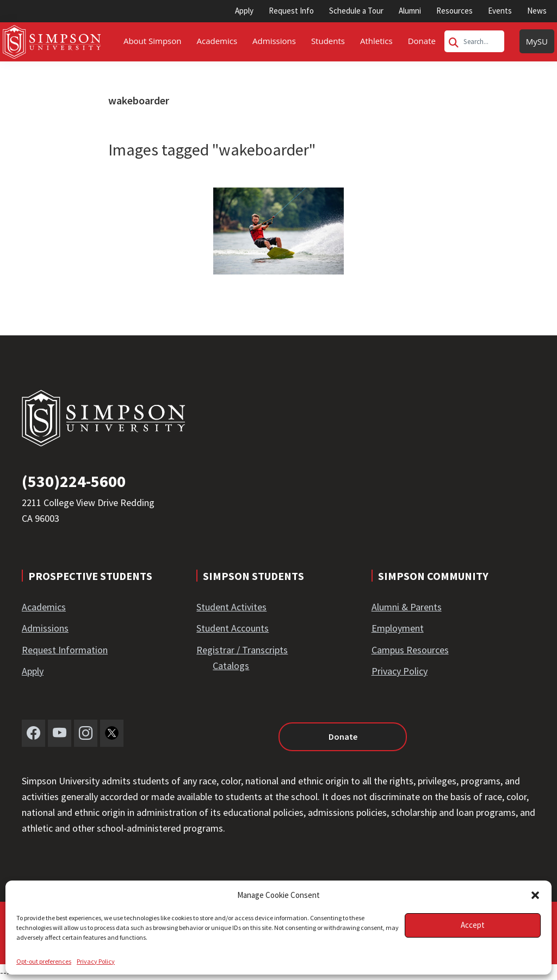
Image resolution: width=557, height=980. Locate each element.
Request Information (65, 650)
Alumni (410, 11)
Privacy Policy (96, 961)
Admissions (45, 628)
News (537, 11)
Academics (44, 607)
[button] (535, 895)
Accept (473, 925)
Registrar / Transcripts (242, 650)
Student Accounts (233, 628)
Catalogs (231, 666)
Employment (398, 628)
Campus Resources (410, 650)
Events (500, 11)
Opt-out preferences (44, 961)
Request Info (291, 11)
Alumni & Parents (407, 607)
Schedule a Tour (356, 11)
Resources (454, 11)
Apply (244, 11)
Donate (343, 736)
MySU (537, 41)
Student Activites (231, 607)
